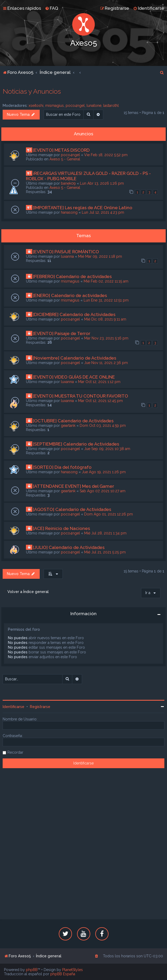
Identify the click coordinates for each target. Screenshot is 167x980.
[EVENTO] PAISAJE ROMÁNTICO (66, 252)
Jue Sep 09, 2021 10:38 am (107, 449)
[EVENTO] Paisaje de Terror (62, 333)
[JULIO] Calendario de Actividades (69, 547)
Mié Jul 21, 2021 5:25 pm (105, 552)
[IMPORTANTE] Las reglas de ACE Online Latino (83, 208)
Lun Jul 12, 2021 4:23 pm (103, 212)
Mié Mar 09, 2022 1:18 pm (100, 256)
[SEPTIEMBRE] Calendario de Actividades (76, 444)
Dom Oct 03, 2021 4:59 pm (103, 426)
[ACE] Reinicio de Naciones (62, 528)
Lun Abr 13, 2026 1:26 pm (102, 183)
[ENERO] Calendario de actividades (70, 295)
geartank (68, 426)
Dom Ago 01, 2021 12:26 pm (109, 514)
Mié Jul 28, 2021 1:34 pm (105, 533)
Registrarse (40, 707)
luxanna (67, 256)
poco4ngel (75, 106)
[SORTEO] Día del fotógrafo (62, 467)
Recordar (15, 752)
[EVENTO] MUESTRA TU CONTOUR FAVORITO (81, 396)
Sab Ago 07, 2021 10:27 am (103, 491)
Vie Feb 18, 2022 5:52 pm (106, 155)
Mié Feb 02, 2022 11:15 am (106, 281)
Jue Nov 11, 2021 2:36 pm (106, 363)
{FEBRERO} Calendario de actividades (72, 276)
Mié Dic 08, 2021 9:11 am (105, 319)
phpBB (32, 970)
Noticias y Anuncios (32, 91)
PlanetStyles (73, 970)
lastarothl (111, 106)
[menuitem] (52, 8)
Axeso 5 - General (65, 159)
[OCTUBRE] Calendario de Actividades (73, 421)
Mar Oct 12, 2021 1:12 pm (99, 382)
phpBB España (63, 974)
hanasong (69, 212)
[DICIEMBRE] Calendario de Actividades (74, 314)
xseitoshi (36, 106)
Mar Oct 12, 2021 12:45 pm (100, 401)
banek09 (68, 183)
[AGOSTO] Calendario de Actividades (72, 509)
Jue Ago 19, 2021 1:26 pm (104, 472)
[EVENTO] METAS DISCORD (61, 150)
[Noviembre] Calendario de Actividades (75, 358)
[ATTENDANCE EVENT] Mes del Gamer (74, 486)
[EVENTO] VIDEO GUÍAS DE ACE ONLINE (74, 377)
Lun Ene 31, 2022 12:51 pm (106, 300)
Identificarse (13, 707)
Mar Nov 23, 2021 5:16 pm (106, 338)
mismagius (55, 106)
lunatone (94, 106)
